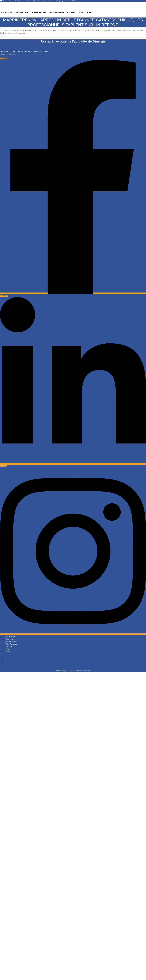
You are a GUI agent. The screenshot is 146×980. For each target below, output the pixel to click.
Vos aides (71, 12)
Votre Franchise (57, 12)
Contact (89, 12)
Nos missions (7, 12)
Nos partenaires (39, 12)
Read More (4, 36)
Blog (81, 12)
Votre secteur (22, 12)
